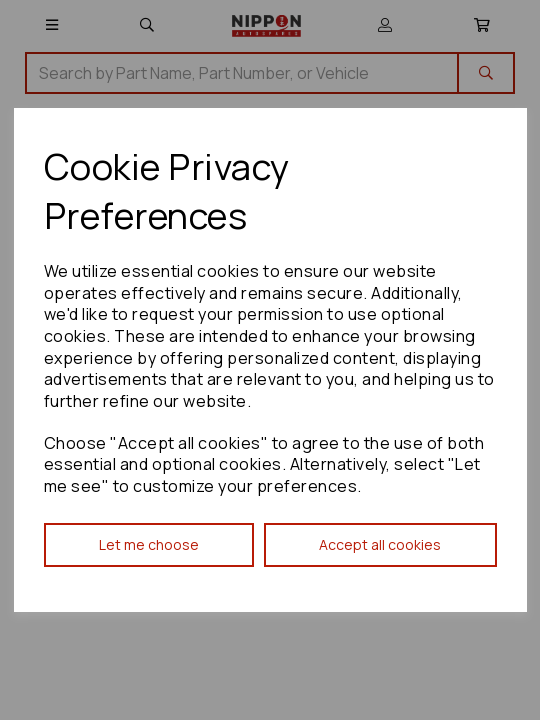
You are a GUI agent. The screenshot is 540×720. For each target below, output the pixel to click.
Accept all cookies (380, 544)
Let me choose (149, 544)
